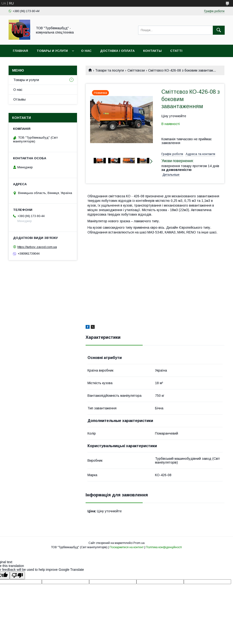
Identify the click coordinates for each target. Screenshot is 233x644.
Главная (20, 51)
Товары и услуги (52, 51)
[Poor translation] (17, 575)
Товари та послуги (109, 70)
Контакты (152, 51)
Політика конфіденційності (164, 547)
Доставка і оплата (117, 51)
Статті (176, 51)
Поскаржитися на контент (127, 547)
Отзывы (19, 99)
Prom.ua (139, 543)
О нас (86, 51)
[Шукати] (219, 30)
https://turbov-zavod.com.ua (37, 247)
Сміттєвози (136, 70)
